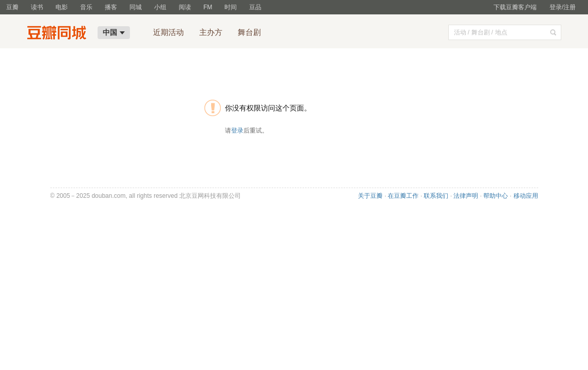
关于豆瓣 (370, 196)
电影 (62, 7)
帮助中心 (496, 196)
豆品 (255, 7)
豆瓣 (12, 7)
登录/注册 (563, 7)
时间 (231, 7)
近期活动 (168, 32)
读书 (37, 7)
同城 (136, 7)
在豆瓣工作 (403, 196)
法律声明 (466, 196)
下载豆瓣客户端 (515, 7)
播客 (111, 7)
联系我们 (436, 196)
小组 (160, 7)
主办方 (211, 32)
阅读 (185, 7)
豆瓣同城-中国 (59, 34)
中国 (114, 32)
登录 (237, 131)
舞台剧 (249, 32)
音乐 (86, 7)
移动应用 (526, 196)
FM (208, 7)
